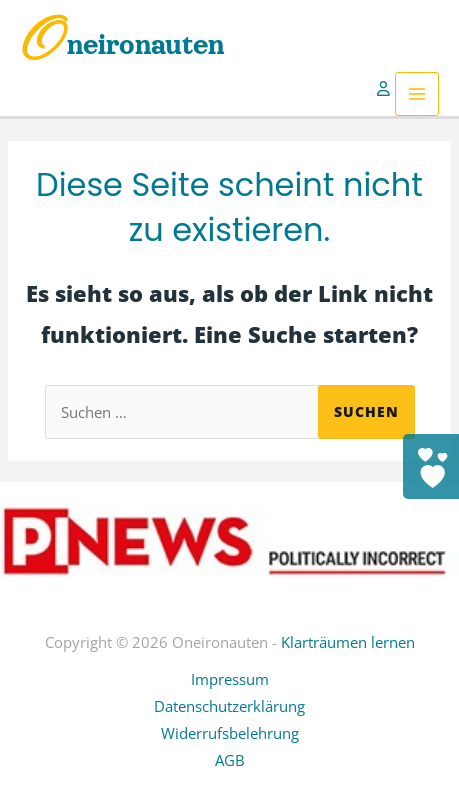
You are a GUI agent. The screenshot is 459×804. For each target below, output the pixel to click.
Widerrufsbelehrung (230, 733)
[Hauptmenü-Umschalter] (417, 94)
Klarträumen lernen (348, 642)
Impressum (230, 679)
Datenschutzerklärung (229, 706)
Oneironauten (122, 45)
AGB (230, 760)
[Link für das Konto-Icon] (386, 94)
